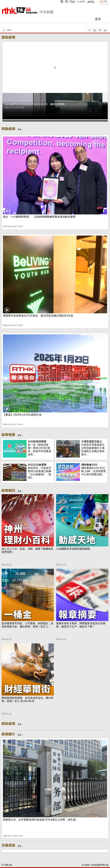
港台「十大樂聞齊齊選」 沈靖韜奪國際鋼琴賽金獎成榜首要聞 (39, 217)
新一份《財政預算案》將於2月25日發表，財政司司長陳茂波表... (40, 448)
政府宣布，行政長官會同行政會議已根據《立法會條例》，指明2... (40, 471)
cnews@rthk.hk (99, 865)
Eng (72, 2)
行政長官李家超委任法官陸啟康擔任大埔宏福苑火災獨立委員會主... (94, 448)
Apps (91, 2)
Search (6, 28)
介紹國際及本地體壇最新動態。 (74, 549)
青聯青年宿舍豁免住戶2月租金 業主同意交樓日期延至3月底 (38, 316)
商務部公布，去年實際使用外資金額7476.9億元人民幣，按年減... (40, 820)
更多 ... (21, 129)
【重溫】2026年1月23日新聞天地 (22, 415)
